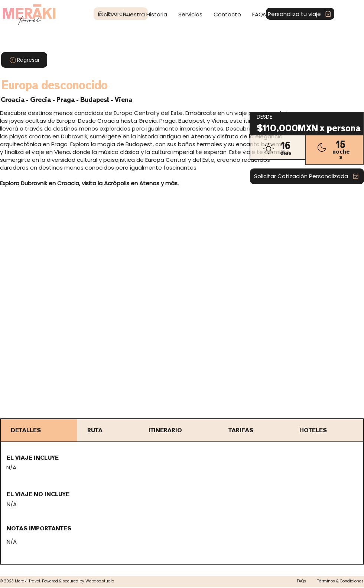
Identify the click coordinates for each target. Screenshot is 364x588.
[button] (190, 15)
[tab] (39, 430)
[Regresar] (24, 60)
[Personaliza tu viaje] (300, 14)
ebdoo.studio (102, 581)
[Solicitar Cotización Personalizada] (307, 176)
